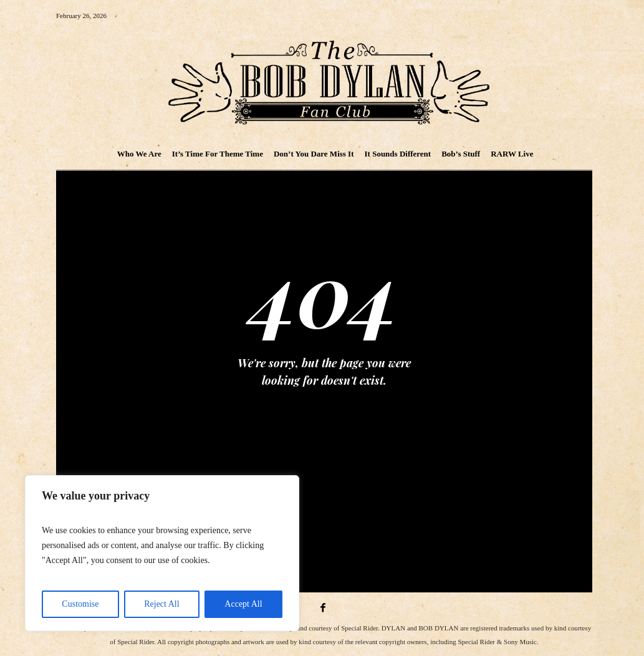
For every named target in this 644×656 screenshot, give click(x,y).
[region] (162, 553)
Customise (80, 604)
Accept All (243, 604)
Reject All (161, 604)
